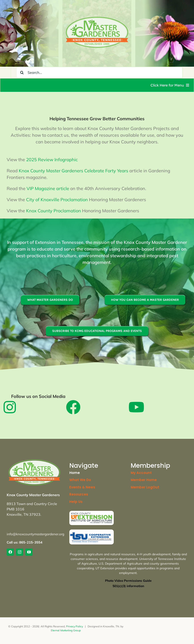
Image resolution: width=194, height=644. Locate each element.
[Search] (22, 72)
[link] (97, 18)
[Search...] (99, 72)
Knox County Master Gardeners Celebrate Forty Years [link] (73, 171)
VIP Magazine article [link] (48, 188)
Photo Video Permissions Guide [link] (128, 581)
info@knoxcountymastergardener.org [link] (35, 534)
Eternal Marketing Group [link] (66, 630)
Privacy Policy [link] (74, 626)
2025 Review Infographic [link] (52, 159)
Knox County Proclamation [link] (54, 211)
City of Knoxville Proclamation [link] (57, 200)
